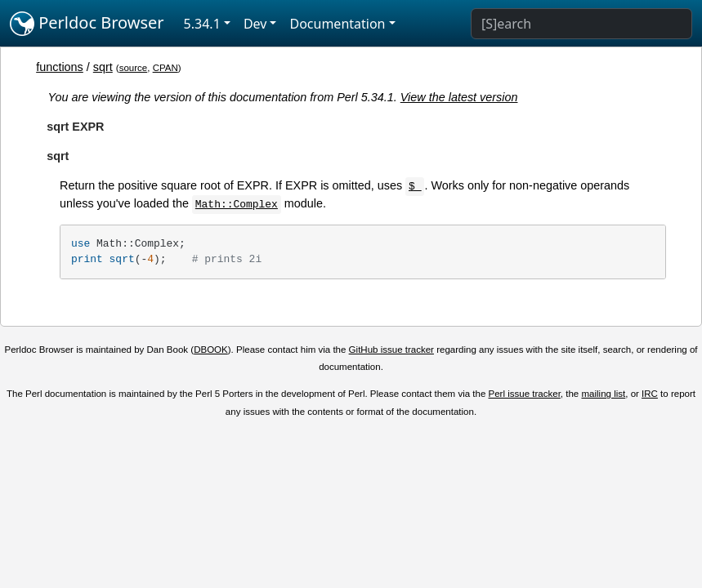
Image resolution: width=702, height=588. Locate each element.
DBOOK (211, 350)
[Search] (581, 24)
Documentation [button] (337, 24)
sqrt (103, 67)
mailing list (603, 394)
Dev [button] (255, 24)
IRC (650, 394)
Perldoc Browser (87, 24)
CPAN (165, 68)
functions (60, 67)
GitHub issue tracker (391, 350)
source (134, 68)
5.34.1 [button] (202, 24)
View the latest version (459, 97)
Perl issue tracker (525, 394)
